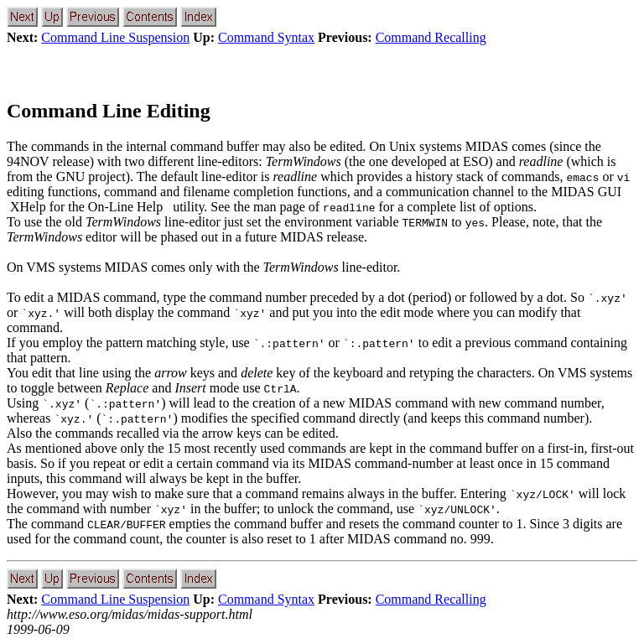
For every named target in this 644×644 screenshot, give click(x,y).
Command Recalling (431, 37)
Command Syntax (266, 37)
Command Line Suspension (115, 37)
